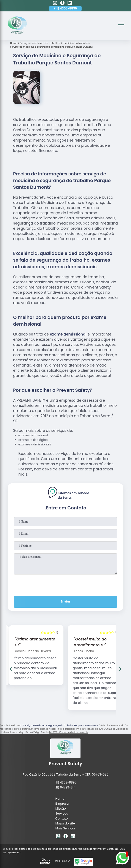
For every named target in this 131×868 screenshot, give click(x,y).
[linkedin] (70, 3)
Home (60, 799)
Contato (61, 818)
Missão (61, 809)
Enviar (65, 601)
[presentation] (65, 584)
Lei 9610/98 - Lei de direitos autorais (68, 732)
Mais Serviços (65, 828)
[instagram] (55, 3)
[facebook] (62, 3)
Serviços (62, 813)
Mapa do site (65, 823)
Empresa (62, 804)
